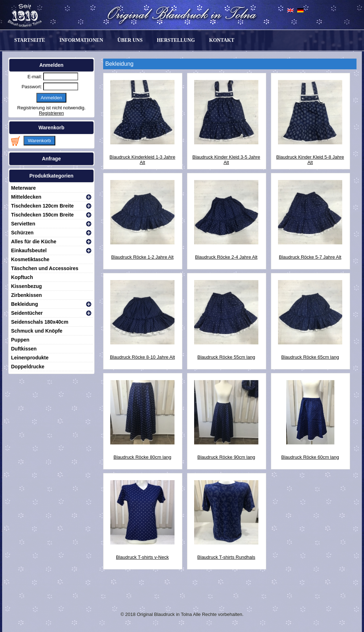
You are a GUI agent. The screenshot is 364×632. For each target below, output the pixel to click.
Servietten (23, 224)
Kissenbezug (26, 286)
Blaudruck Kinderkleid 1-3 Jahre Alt (142, 154)
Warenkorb (39, 141)
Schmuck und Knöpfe (37, 331)
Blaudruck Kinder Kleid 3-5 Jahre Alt (226, 154)
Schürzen (22, 233)
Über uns (130, 40)
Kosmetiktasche (30, 259)
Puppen (20, 340)
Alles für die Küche (34, 242)
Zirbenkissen (26, 295)
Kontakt (222, 40)
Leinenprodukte (30, 358)
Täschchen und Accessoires (45, 268)
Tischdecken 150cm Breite (42, 215)
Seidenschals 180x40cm (40, 322)
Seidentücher (27, 313)
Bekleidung (24, 304)
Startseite (30, 40)
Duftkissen (24, 349)
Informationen (81, 40)
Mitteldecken (26, 197)
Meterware (23, 188)
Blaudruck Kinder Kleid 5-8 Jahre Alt (310, 154)
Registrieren (51, 113)
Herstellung (176, 40)
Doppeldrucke (28, 367)
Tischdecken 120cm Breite (42, 206)
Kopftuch (22, 277)
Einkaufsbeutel (29, 250)
